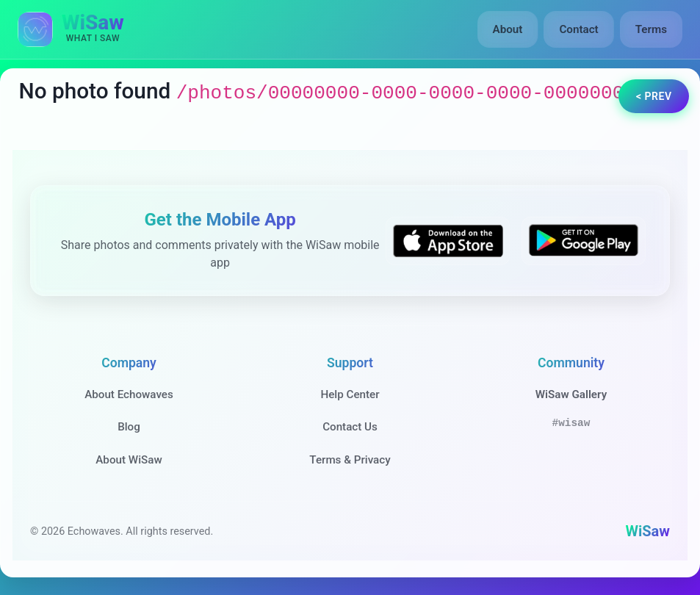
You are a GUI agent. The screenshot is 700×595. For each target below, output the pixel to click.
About (508, 29)
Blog (129, 427)
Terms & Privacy (350, 460)
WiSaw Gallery (571, 394)
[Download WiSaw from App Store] (448, 241)
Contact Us (350, 427)
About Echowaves (129, 394)
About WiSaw (129, 460)
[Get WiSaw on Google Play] (584, 241)
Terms (651, 29)
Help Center (350, 394)
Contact (578, 29)
